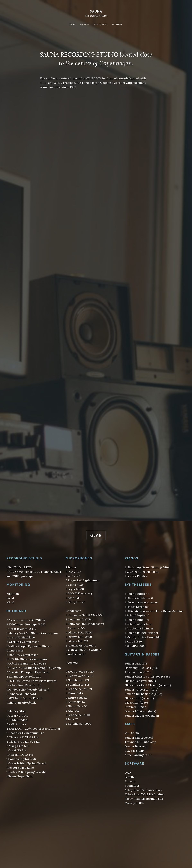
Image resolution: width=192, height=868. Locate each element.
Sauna (96, 11)
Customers (101, 24)
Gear (73, 24)
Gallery (85, 24)
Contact (117, 24)
